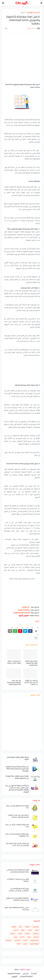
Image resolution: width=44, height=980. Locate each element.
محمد (16, 969)
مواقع (14, 927)
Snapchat (9, 940)
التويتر (29, 937)
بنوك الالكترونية (35, 940)
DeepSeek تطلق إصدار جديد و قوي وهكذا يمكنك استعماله (17, 899)
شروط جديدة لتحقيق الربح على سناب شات (17, 807)
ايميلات (20, 933)
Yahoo (19, 944)
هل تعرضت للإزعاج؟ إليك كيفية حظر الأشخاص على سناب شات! (17, 844)
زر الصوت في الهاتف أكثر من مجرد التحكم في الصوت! (31, 682)
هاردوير (13, 933)
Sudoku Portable (24, 610)
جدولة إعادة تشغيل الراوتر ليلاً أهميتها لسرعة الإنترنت (31, 663)
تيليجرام (25, 940)
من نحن (26, 973)
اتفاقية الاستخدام (26, 976)
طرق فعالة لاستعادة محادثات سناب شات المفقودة (17, 835)
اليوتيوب (27, 927)
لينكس (25, 944)
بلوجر (15, 937)
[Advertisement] (22, 58)
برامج (20, 927)
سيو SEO (28, 933)
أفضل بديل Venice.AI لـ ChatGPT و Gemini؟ (18, 880)
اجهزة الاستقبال (34, 944)
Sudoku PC (26, 607)
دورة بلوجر (36, 933)
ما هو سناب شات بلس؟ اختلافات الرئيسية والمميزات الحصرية (18, 816)
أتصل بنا (34, 973)
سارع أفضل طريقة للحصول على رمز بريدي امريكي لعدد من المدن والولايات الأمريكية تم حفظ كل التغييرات (17, 789)
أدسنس (16, 930)
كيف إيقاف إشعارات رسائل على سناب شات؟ (17, 825)
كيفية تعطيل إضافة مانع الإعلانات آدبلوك (18, 758)
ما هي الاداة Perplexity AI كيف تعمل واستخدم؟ (17, 908)
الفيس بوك (36, 927)
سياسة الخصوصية (14, 973)
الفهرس (14, 976)
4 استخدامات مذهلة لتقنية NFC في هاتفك (14, 662)
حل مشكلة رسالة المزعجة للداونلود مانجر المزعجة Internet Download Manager (17, 769)
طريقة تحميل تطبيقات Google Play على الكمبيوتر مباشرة (17, 777)
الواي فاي (17, 940)
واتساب (30, 930)
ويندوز (23, 930)
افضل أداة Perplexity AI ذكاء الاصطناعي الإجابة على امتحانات (19, 890)
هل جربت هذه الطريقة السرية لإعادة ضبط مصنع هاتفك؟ (14, 682)
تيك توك (22, 937)
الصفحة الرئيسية (33, 12)
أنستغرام (36, 937)
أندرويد (23, 12)
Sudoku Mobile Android (22, 613)
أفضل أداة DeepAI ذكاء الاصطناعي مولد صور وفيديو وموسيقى (18, 871)
